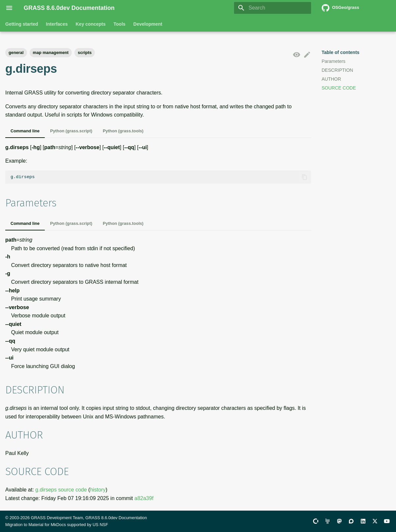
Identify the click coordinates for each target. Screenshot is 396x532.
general (16, 53)
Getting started (22, 24)
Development (148, 24)
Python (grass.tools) (123, 131)
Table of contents (341, 52)
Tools (119, 24)
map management (51, 53)
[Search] (273, 8)
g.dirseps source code (61, 490)
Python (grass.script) (71, 131)
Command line (25, 131)
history (98, 490)
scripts (85, 53)
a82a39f (144, 498)
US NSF (100, 525)
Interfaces (57, 24)
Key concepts (91, 24)
